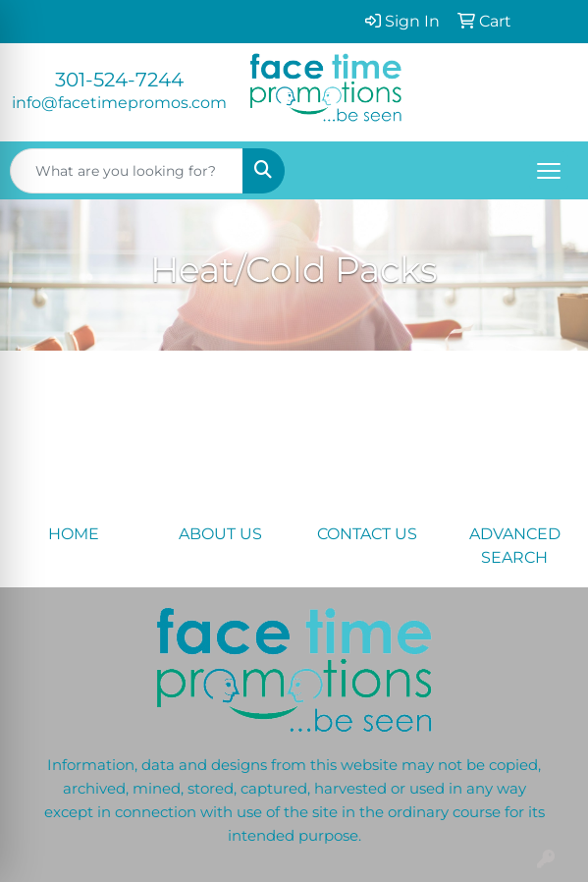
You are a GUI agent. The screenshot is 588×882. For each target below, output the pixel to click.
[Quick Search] (127, 171)
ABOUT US (220, 534)
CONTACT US (367, 534)
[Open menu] (549, 171)
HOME (74, 534)
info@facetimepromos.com (119, 103)
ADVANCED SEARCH (515, 546)
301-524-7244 (119, 80)
